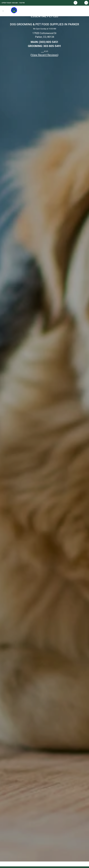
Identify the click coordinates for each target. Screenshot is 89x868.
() (44, 55)
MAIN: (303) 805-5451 (45, 42)
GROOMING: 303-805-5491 (45, 46)
